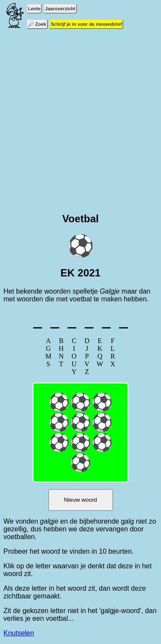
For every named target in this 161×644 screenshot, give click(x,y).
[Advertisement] (80, 124)
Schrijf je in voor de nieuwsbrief (86, 24)
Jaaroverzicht (60, 9)
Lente (34, 9)
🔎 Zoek (37, 24)
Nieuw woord (80, 500)
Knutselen (19, 633)
